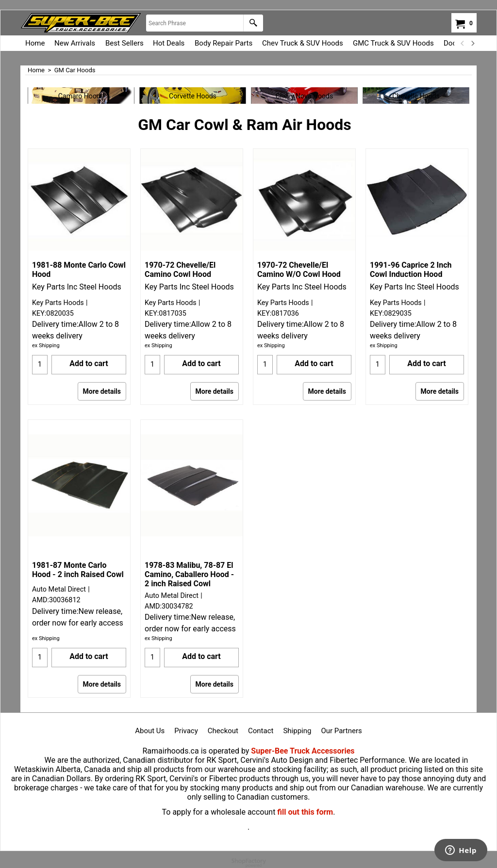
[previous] (463, 43)
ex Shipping (46, 346)
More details (102, 391)
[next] (472, 43)
